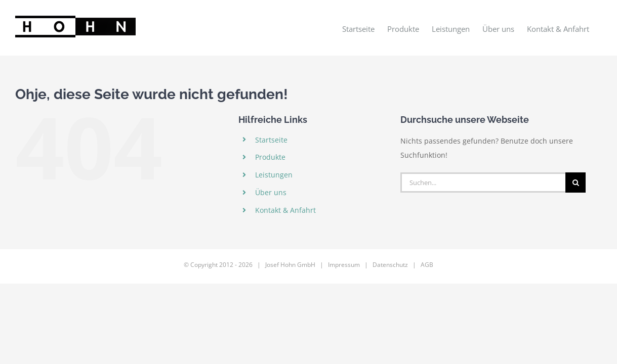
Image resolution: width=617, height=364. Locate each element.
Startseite (271, 140)
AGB (427, 265)
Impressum (344, 265)
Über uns (271, 192)
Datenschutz (390, 265)
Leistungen (274, 175)
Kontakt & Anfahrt (285, 210)
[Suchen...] (483, 183)
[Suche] (575, 183)
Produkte (270, 157)
